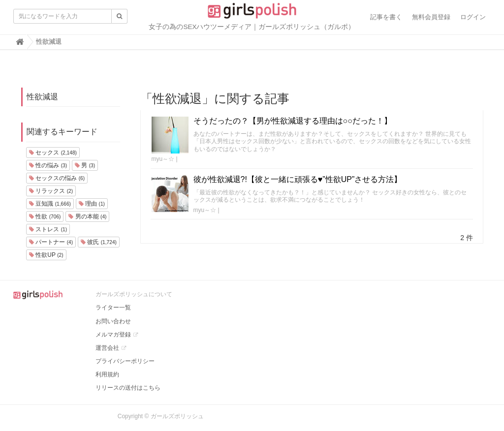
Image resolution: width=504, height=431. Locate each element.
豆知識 (50, 204)
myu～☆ (163, 159)
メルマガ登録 (113, 335)
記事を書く (386, 17)
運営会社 (107, 348)
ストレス (48, 229)
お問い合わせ (113, 321)
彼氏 (99, 242)
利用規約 (107, 374)
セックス (53, 153)
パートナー (51, 242)
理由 (92, 204)
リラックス (51, 191)
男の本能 (87, 216)
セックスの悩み (57, 178)
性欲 (45, 216)
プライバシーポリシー (125, 361)
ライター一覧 (113, 308)
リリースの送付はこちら (128, 388)
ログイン (473, 17)
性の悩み (48, 165)
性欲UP (46, 255)
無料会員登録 (431, 17)
